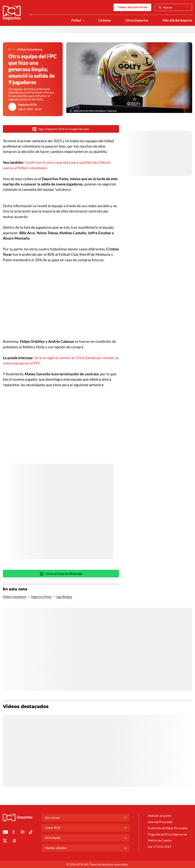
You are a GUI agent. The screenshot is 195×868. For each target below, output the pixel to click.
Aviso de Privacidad (160, 822)
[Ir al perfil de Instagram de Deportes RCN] (23, 833)
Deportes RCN (27, 105)
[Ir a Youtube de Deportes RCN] (5, 833)
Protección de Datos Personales (168, 828)
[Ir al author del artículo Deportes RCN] (12, 107)
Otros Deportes (137, 20)
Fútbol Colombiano (15, 597)
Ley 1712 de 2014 (159, 846)
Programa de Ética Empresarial (167, 834)
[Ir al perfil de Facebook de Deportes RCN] (14, 833)
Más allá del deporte (177, 20)
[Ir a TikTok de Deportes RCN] (31, 833)
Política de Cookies (160, 840)
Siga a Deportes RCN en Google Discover (61, 129)
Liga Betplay (64, 597)
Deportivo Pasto (41, 597)
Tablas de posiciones (132, 7)
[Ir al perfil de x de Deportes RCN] (5, 841)
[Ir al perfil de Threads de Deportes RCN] (14, 841)
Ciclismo (105, 20)
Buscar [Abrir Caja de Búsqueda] (165, 7)
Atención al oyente (160, 816)
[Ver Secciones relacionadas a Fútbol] (84, 20)
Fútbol (76, 20)
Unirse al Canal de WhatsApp (61, 574)
